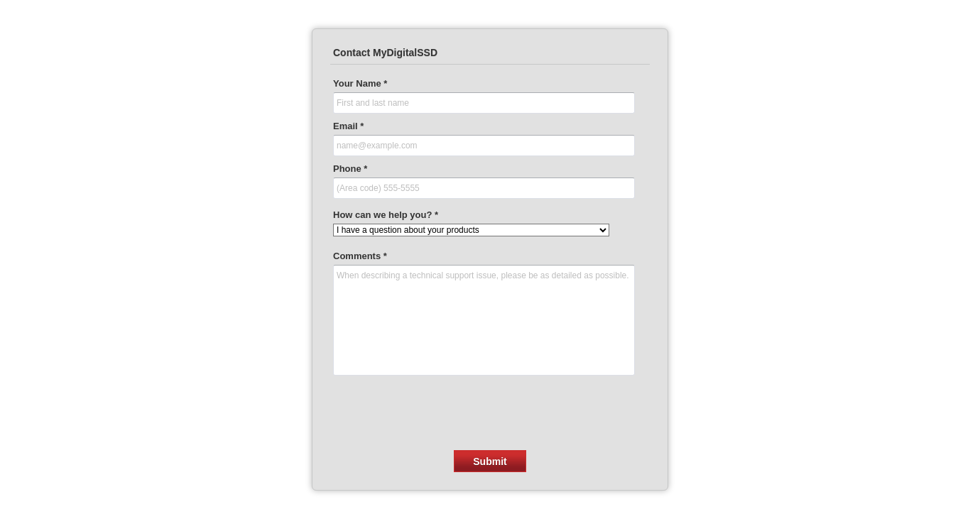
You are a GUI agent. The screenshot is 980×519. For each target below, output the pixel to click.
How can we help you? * (386, 215)
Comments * (360, 256)
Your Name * (360, 83)
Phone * (350, 169)
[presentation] (490, 409)
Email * (348, 126)
